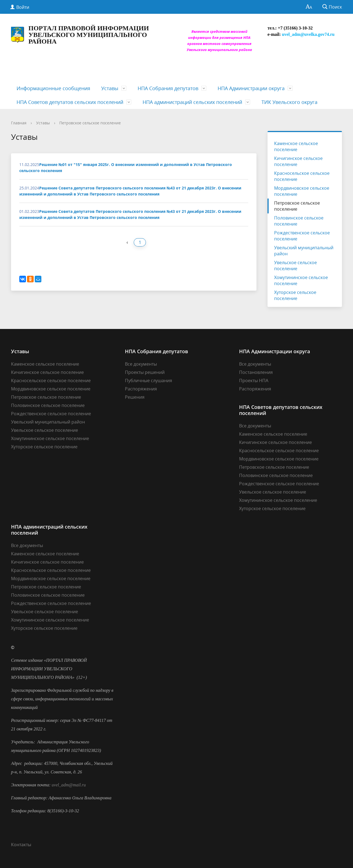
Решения (135, 397)
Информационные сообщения (53, 88)
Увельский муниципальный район (304, 251)
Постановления (256, 372)
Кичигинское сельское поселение (298, 161)
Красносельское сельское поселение (302, 176)
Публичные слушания (149, 381)
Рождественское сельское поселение (302, 236)
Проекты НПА (254, 381)
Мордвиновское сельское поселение (302, 191)
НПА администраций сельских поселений (192, 102)
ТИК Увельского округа (289, 102)
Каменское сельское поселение (296, 146)
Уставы (110, 88)
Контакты (21, 845)
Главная (19, 123)
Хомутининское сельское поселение (301, 280)
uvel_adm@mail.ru (69, 785)
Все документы (141, 364)
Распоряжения (141, 389)
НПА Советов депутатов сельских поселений (70, 102)
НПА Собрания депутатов (168, 88)
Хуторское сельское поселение (295, 295)
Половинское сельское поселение (299, 221)
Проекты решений (145, 372)
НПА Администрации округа (251, 88)
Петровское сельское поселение (90, 123)
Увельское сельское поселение (295, 266)
